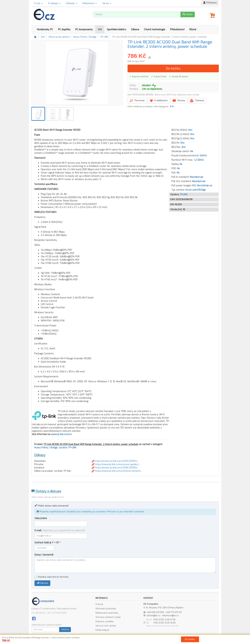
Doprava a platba (104, 621)
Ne (192, 151)
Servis (107, 3)
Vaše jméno (41, 518)
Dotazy (179, 101)
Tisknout (197, 101)
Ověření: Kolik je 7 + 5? (48, 543)
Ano (190, 130)
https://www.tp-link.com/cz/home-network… (117, 471)
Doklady (71, 3)
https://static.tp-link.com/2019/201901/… (115, 461)
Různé (193, 29)
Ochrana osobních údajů (108, 617)
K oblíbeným (159, 101)
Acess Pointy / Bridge (85, 37)
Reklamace (90, 3)
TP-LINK (104, 37)
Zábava (135, 29)
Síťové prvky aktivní (59, 37)
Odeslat (42, 583)
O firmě (99, 604)
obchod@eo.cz (153, 616)
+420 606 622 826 (155, 612)
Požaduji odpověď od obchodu (52, 577)
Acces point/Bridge (196, 190)
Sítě (100, 29)
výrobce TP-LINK (67, 448)
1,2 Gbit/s (199, 160)
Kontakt (162, 641)
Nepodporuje (196, 177)
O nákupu (54, 3)
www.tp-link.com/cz (61, 434)
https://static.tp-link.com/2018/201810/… (115, 468)
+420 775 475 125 (174, 612)
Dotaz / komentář (44, 555)
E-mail (60, 530)
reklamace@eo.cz (170, 616)
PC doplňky (64, 29)
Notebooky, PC (45, 29)
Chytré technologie (155, 29)
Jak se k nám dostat (106, 626)
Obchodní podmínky (106, 609)
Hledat (188, 14)
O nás (38, 3)
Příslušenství (177, 29)
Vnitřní (203, 156)
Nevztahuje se (205, 186)
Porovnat (137, 101)
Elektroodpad (102, 630)
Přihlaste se (113, 512)
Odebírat (65, 630)
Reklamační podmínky (107, 613)
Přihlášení (210, 3)
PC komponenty (84, 29)
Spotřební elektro (116, 29)
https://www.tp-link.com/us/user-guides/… (116, 464)
